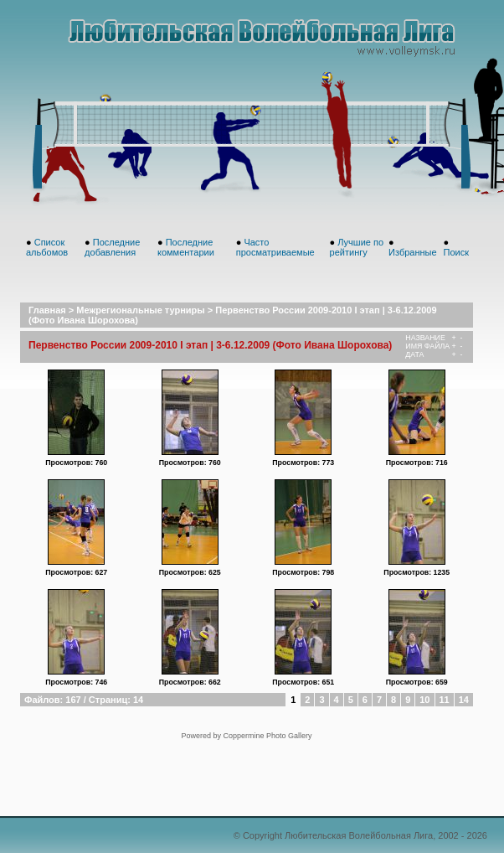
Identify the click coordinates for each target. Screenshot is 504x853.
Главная (47, 310)
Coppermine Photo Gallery (267, 736)
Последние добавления (112, 247)
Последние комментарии (186, 247)
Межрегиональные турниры (140, 310)
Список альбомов (47, 247)
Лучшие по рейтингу (357, 247)
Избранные (413, 252)
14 (464, 700)
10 (424, 700)
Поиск (456, 252)
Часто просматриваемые (275, 247)
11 (445, 700)
